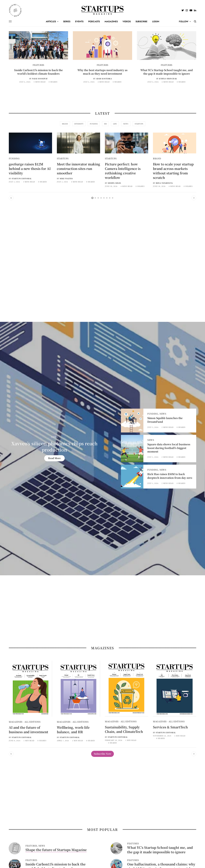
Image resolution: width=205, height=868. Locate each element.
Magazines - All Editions (25, 722)
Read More (54, 458)
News (54, 437)
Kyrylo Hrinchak (168, 79)
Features (38, 65)
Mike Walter (66, 178)
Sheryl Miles (114, 183)
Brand (157, 158)
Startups (63, 158)
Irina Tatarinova (164, 183)
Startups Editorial (22, 178)
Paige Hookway (40, 79)
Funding (14, 158)
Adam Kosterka (104, 79)
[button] (102, 754)
